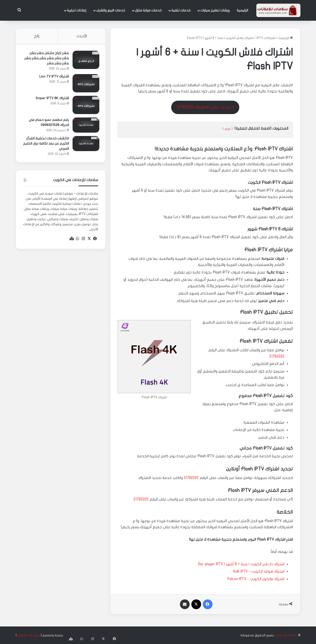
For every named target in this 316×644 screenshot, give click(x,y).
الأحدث (82, 36)
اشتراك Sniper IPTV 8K (51, 99)
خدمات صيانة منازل (148, 10)
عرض (228, 129)
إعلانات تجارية (77, 10)
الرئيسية (242, 10)
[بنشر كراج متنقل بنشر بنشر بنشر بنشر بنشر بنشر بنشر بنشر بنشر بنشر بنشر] (85, 61)
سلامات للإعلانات (286, 635)
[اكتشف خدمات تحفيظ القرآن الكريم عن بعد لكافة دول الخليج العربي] (85, 145)
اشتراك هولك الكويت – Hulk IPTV (259, 571)
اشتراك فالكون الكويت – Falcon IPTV (256, 579)
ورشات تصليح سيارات (215, 10)
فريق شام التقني (29, 635)
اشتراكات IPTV (266, 38)
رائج (37, 36)
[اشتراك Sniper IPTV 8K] (85, 106)
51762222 (277, 356)
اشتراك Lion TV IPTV (53, 78)
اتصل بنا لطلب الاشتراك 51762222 (205, 107)
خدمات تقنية (181, 10)
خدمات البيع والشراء (111, 10)
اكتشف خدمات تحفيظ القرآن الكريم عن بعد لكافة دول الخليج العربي (46, 145)
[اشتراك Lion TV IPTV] (85, 84)
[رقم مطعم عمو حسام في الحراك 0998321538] (85, 126)
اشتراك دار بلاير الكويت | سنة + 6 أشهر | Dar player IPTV (241, 564)
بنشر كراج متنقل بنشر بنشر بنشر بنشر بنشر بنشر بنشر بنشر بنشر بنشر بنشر (45, 59)
